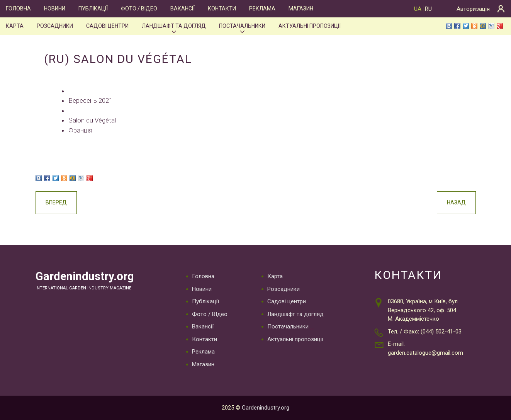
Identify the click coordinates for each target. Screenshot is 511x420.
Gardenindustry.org (85, 276)
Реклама (262, 9)
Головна (18, 9)
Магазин (301, 9)
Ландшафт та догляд (174, 26)
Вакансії (182, 9)
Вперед (56, 202)
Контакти (222, 9)
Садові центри (107, 26)
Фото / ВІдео (139, 9)
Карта (15, 26)
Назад (456, 202)
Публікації (93, 9)
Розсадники (55, 26)
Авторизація (473, 9)
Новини (55, 9)
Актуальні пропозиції (310, 26)
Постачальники (242, 26)
